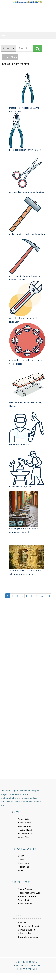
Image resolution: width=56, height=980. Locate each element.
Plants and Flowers (27, 896)
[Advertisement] (27, 18)
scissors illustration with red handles (26, 192)
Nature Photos (25, 889)
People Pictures (25, 900)
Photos (21, 860)
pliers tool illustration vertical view (25, 150)
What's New (24, 837)
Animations (23, 863)
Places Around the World (30, 893)
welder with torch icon (20, 444)
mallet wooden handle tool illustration (27, 234)
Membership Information (30, 926)
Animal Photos (25, 904)
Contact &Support (26, 930)
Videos (21, 870)
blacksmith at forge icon (21, 487)
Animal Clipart (25, 823)
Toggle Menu (10, 57)
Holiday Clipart (25, 830)
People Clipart (25, 826)
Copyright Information (28, 937)
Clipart (21, 856)
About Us (22, 922)
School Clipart (25, 819)
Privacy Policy (25, 933)
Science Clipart (25, 834)
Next (43, 596)
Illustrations (23, 867)
